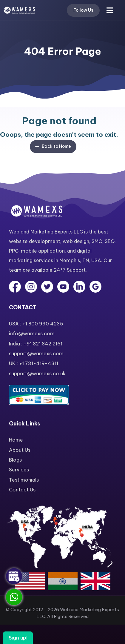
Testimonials (24, 480)
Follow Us (83, 10)
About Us (20, 450)
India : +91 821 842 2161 (36, 344)
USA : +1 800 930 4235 (36, 324)
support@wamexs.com (36, 353)
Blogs (15, 460)
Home (16, 440)
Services (19, 470)
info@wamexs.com (32, 333)
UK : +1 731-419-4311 (34, 363)
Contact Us (22, 490)
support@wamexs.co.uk (37, 374)
